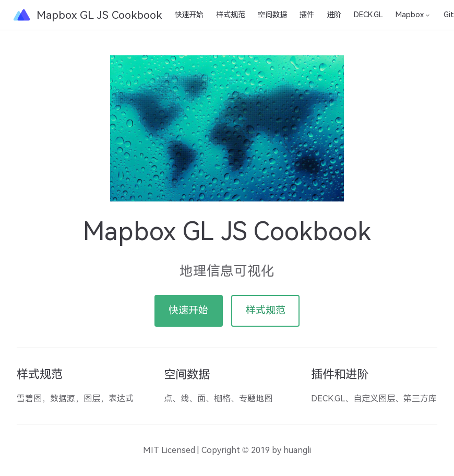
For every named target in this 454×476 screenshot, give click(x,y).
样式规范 (231, 15)
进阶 (334, 15)
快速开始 (189, 15)
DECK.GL (368, 15)
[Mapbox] (413, 15)
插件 (307, 15)
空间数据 (272, 15)
